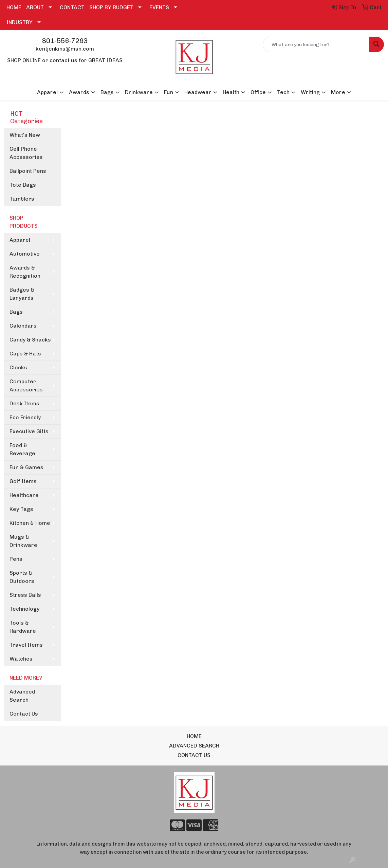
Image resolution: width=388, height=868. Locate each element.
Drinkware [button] (139, 92)
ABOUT (35, 7)
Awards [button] (79, 92)
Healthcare (24, 495)
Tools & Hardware (23, 627)
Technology (24, 609)
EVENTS (159, 7)
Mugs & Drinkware (23, 541)
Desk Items (24, 403)
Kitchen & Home (30, 523)
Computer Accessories (26, 385)
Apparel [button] (47, 92)
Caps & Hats (25, 354)
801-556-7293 (65, 41)
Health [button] (231, 92)
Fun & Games (26, 467)
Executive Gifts (29, 431)
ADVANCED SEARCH (194, 746)
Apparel (20, 240)
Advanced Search (22, 696)
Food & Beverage (22, 449)
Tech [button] (283, 92)
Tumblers (22, 199)
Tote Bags (23, 185)
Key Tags (21, 509)
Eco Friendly (25, 417)
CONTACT (72, 7)
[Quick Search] (316, 44)
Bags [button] (107, 92)
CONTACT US (194, 755)
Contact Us (24, 714)
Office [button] (258, 92)
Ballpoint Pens (28, 171)
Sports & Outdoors (22, 577)
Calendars (23, 326)
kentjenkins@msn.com (65, 49)
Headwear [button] (198, 92)
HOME (14, 7)
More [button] (338, 92)
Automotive (25, 254)
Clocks (18, 367)
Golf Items (23, 481)
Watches (21, 659)
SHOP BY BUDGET (111, 7)
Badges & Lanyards (22, 294)
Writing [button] (310, 92)
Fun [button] (169, 92)
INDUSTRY (20, 22)
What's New (25, 135)
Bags (16, 312)
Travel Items (26, 645)
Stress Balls (25, 595)
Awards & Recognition (25, 272)
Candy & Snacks (30, 340)
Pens (16, 559)
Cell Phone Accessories (26, 153)
